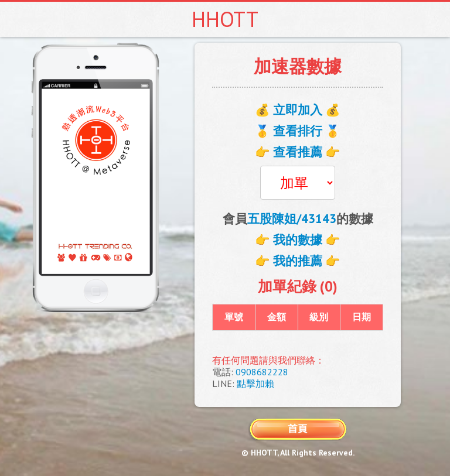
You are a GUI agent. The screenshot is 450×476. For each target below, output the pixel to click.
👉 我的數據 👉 (298, 240)
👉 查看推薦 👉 (298, 152)
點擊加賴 (255, 383)
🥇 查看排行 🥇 (298, 131)
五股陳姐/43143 (292, 219)
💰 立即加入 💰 (298, 110)
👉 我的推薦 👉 (298, 261)
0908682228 (262, 372)
